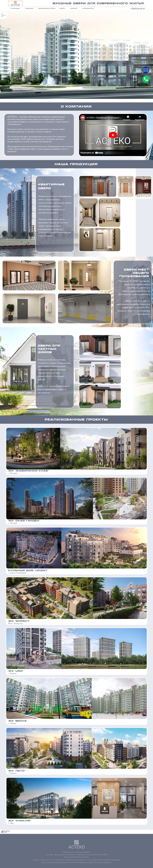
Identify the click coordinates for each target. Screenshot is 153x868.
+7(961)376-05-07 (137, 9)
